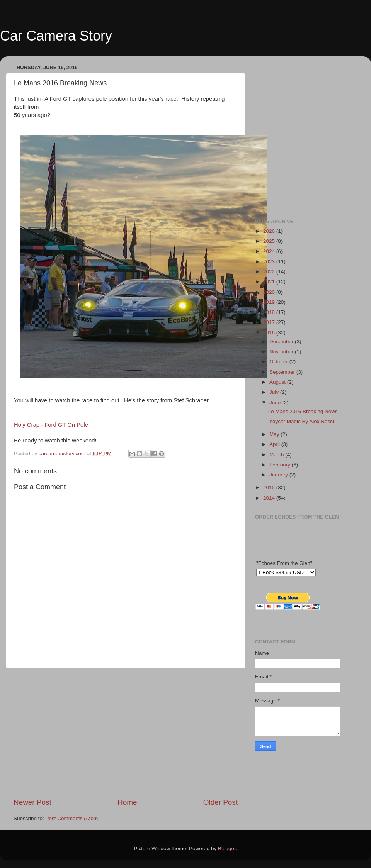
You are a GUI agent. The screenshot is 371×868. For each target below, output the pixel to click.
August (278, 382)
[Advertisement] (126, 733)
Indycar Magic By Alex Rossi (301, 421)
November (282, 352)
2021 (270, 282)
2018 (270, 312)
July (275, 392)
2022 (270, 272)
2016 (270, 333)
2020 (270, 292)
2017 (270, 322)
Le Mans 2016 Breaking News (303, 411)
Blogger (227, 849)
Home (127, 802)
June (276, 403)
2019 (270, 302)
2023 (270, 262)
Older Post (220, 802)
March (277, 455)
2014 (270, 498)
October (279, 362)
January (279, 475)
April (275, 444)
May (275, 434)
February (281, 465)
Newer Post (32, 802)
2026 (270, 231)
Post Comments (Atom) (73, 818)
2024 (270, 251)
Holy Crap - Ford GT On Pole (51, 425)
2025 (270, 241)
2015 (270, 487)
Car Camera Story (56, 36)
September (283, 372)
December (282, 342)
